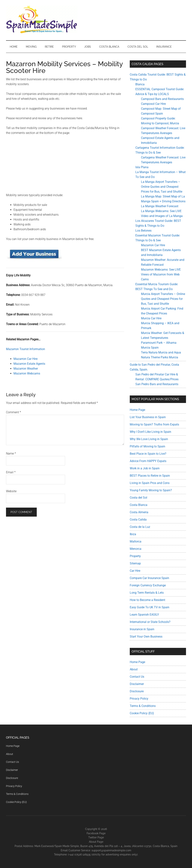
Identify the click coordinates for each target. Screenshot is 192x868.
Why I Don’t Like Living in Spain (150, 432)
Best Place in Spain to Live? (148, 454)
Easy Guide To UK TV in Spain (150, 607)
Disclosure (137, 691)
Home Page (137, 410)
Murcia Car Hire (151, 318)
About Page (96, 842)
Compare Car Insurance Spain (149, 578)
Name (11, 454)
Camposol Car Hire (153, 104)
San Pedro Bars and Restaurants (157, 384)
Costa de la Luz (140, 527)
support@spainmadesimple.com (111, 850)
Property (135, 556)
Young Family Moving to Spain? (151, 490)
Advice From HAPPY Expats (148, 461)
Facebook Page (96, 833)
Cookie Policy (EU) (142, 713)
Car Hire (135, 571)
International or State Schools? (150, 622)
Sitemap (135, 563)
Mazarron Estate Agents (29, 364)
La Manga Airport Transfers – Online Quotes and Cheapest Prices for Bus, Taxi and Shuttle (162, 187)
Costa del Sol (138, 498)
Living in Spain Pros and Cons (150, 483)
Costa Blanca (139, 505)
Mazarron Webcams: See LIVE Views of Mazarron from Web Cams (161, 274)
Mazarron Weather (26, 369)
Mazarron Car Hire (25, 359)
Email (11, 472)
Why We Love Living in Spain (149, 439)
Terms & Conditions (143, 706)
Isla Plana (142, 167)
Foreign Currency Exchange (148, 585)
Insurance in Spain (142, 629)
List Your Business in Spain (148, 417)
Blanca (140, 84)
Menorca (136, 549)
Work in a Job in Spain (145, 468)
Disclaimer (137, 684)
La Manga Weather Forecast (160, 206)
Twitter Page (96, 837)
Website (11, 491)
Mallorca (136, 541)
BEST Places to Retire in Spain (150, 476)
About (134, 669)
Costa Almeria (139, 512)
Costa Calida (138, 520)
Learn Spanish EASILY (144, 615)
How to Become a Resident (147, 600)
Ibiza (133, 534)
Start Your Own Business (146, 637)
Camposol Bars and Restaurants (162, 99)
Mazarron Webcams (27, 373)
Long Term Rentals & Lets (147, 593)
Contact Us (137, 677)
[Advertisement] (65, 167)
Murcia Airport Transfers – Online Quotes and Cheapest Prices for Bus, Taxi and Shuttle (163, 299)
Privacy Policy (139, 699)
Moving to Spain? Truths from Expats (154, 424)
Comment (13, 412)
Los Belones (143, 231)
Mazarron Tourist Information (25, 349)
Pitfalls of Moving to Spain (147, 446)
